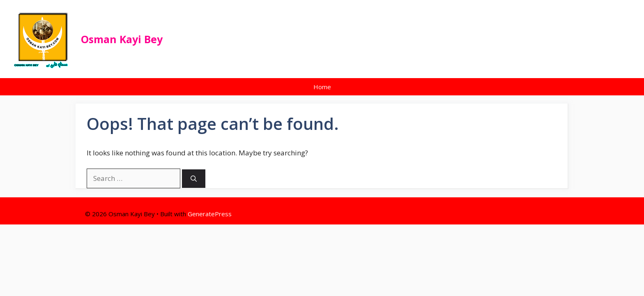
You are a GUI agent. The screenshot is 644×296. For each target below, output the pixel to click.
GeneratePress (210, 214)
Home (322, 87)
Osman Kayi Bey (122, 39)
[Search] (194, 179)
